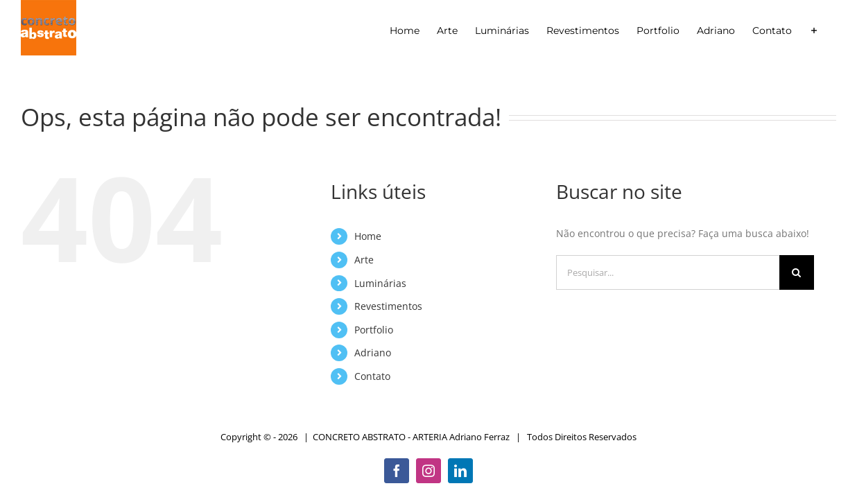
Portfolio (374, 330)
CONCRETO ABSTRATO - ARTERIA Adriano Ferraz (411, 437)
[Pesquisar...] (668, 272)
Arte (364, 260)
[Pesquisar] (797, 272)
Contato (372, 376)
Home (368, 236)
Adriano (373, 353)
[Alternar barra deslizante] (814, 31)
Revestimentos (388, 306)
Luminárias (380, 283)
